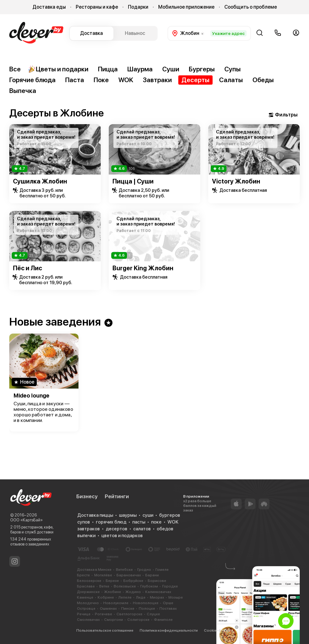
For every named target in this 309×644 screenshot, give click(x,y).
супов (84, 522)
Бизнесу (87, 496)
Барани (152, 575)
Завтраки (157, 80)
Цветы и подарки (58, 69)
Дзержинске (88, 592)
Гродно (144, 570)
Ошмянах (108, 608)
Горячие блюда (32, 80)
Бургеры (202, 69)
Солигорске (138, 620)
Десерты (195, 80)
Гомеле (162, 570)
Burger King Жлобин (143, 268)
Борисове (157, 581)
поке (156, 522)
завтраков (89, 529)
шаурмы (128, 515)
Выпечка (23, 91)
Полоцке (147, 608)
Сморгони (114, 620)
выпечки (86, 536)
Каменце (85, 597)
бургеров (170, 515)
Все (15, 69)
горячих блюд (111, 522)
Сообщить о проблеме (251, 7)
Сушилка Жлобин (40, 181)
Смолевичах (88, 620)
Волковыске (125, 586)
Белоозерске (89, 581)
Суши (171, 69)
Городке (170, 586)
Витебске (124, 570)
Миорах (157, 597)
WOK (126, 80)
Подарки (138, 7)
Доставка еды (49, 7)
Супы (233, 69)
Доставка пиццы (95, 515)
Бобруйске (133, 581)
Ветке (104, 586)
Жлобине (113, 592)
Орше (168, 603)
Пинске (128, 608)
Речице (84, 614)
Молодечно (88, 603)
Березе (112, 581)
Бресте (83, 575)
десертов (116, 529)
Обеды (263, 80)
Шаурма (140, 69)
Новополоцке (146, 603)
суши (148, 515)
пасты (139, 522)
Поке (101, 80)
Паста (75, 80)
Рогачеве (104, 614)
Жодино (133, 592)
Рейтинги (117, 496)
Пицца (108, 69)
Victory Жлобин (236, 181)
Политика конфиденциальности (169, 630)
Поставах (168, 608)
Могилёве (103, 575)
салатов (142, 529)
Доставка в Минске (94, 570)
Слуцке (153, 614)
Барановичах (129, 575)
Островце (86, 608)
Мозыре (176, 597)
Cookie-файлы (217, 630)
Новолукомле (116, 603)
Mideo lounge (32, 396)
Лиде (141, 597)
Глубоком (149, 586)
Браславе (86, 586)
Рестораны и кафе (97, 7)
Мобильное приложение (186, 7)
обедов (165, 529)
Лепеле (125, 597)
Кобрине (106, 597)
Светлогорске (129, 614)
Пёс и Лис (28, 268)
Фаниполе (163, 620)
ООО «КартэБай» (26, 520)
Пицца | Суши (133, 181)
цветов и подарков (122, 536)
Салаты (231, 80)
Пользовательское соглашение (105, 630)
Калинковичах (158, 592)
